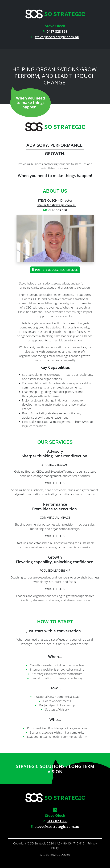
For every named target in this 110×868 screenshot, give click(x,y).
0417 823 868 (57, 31)
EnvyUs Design (60, 855)
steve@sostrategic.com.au (57, 37)
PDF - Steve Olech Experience (55, 270)
